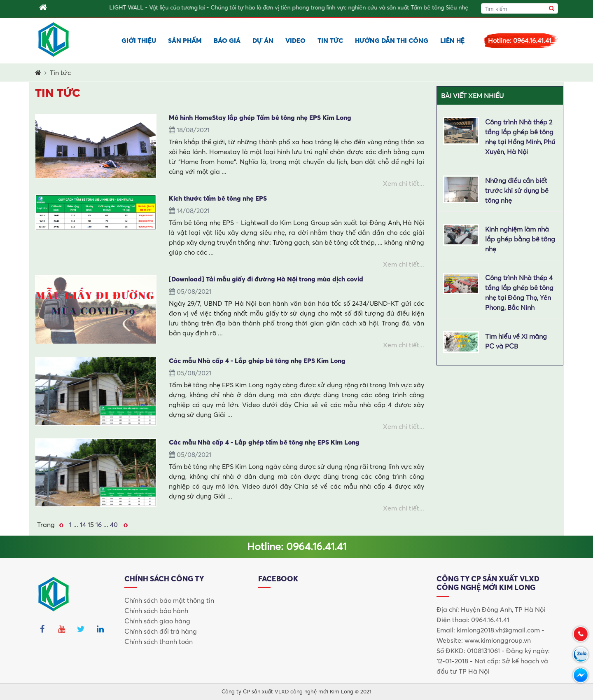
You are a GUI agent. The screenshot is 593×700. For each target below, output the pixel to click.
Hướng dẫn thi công (392, 40)
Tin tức (330, 40)
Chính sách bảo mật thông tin (169, 600)
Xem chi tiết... (404, 183)
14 (83, 524)
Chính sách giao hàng (157, 621)
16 (99, 524)
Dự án (263, 40)
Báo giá (227, 40)
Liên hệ (452, 40)
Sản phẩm (185, 40)
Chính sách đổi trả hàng (161, 631)
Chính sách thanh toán (159, 641)
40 (114, 524)
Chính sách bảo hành (156, 611)
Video (295, 40)
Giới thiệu (139, 40)
